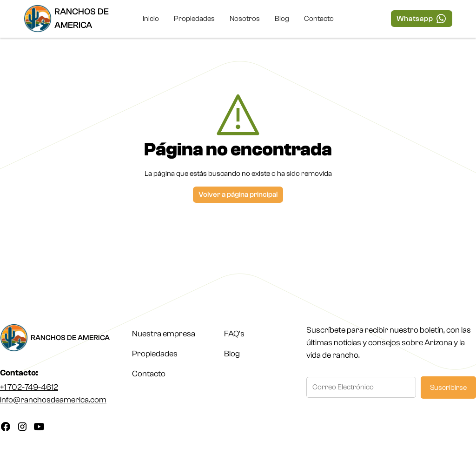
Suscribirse (448, 388)
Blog (282, 19)
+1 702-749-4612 (29, 387)
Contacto (319, 19)
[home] (76, 19)
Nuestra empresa (164, 334)
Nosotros (245, 19)
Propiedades (194, 19)
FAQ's (234, 334)
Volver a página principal (238, 194)
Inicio (151, 19)
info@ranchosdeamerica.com (53, 400)
